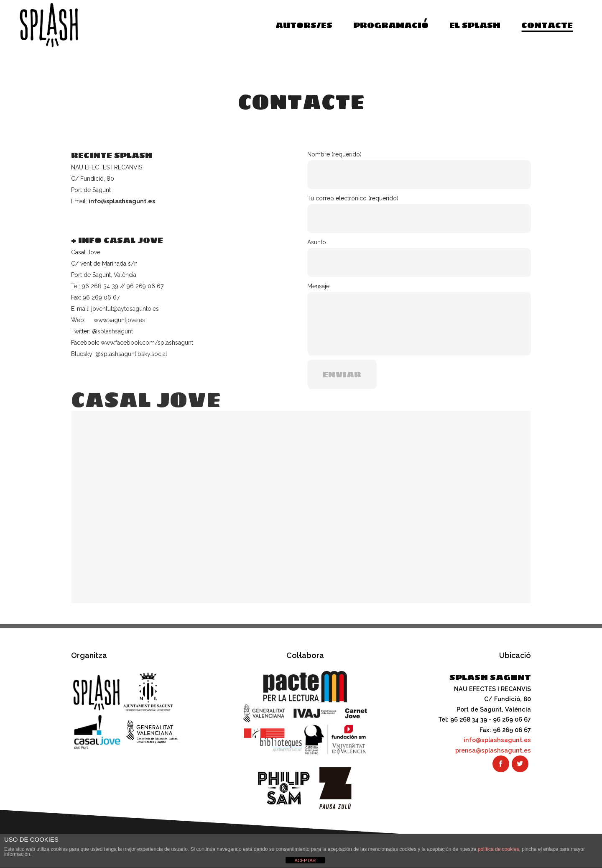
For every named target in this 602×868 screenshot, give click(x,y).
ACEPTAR (305, 860)
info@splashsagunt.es (122, 201)
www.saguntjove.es (119, 320)
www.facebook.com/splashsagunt (147, 343)
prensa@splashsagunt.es (493, 750)
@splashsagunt (112, 331)
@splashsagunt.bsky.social (131, 354)
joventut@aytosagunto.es (125, 309)
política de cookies (499, 849)
